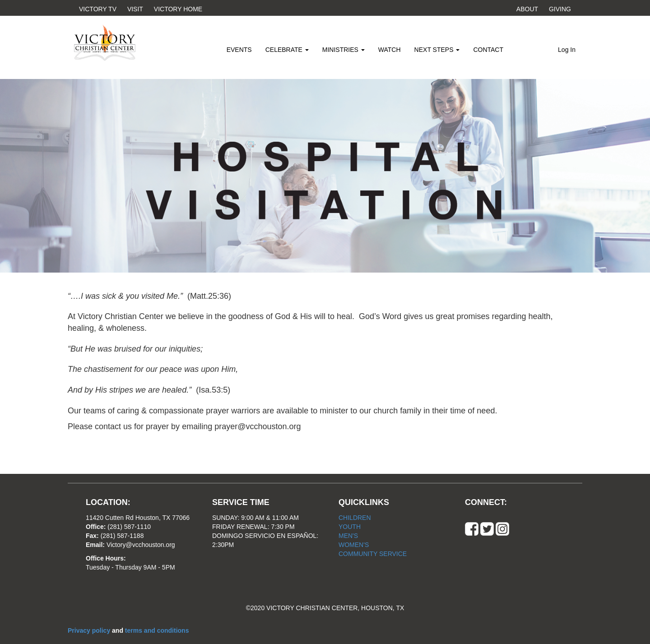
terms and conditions (157, 630)
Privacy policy (90, 630)
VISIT (135, 9)
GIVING (560, 9)
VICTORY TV (98, 9)
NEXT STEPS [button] (437, 50)
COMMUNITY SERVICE (373, 554)
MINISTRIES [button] (344, 50)
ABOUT (527, 9)
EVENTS (239, 50)
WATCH (390, 50)
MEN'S (348, 536)
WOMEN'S (354, 545)
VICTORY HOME (178, 9)
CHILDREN (355, 518)
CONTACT (488, 50)
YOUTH (350, 527)
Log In (567, 50)
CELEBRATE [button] (287, 50)
